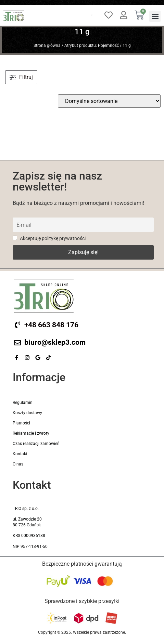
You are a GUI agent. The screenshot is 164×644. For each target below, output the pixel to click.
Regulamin (23, 403)
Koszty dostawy (27, 413)
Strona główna (47, 45)
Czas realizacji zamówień (36, 444)
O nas (18, 464)
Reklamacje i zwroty (31, 433)
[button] (155, 16)
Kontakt (20, 454)
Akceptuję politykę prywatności (49, 239)
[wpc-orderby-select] (109, 101)
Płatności (21, 423)
